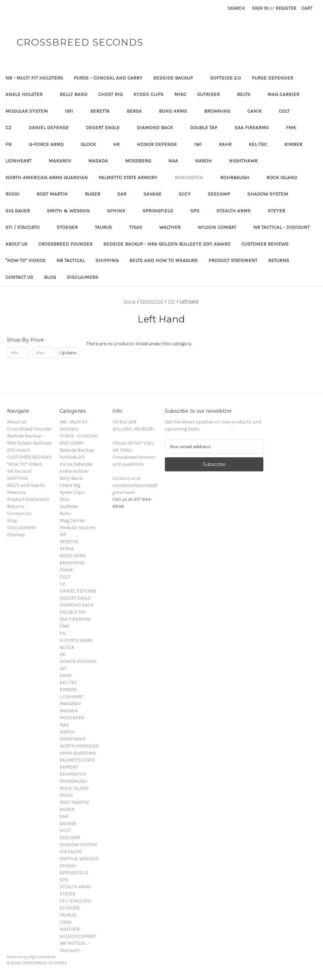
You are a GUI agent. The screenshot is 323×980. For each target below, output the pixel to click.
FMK (294, 127)
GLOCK (91, 144)
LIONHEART (22, 161)
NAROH (207, 161)
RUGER (96, 194)
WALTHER (173, 227)
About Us (16, 244)
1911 (72, 111)
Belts (247, 94)
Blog (50, 277)
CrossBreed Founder (65, 244)
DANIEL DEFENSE (52, 127)
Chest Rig (110, 94)
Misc (180, 94)
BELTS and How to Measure (164, 260)
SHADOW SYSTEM (271, 194)
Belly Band (74, 94)
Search (236, 8)
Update (68, 353)
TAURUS (107, 227)
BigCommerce (42, 957)
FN (12, 144)
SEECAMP (222, 194)
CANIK (258, 111)
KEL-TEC (261, 144)
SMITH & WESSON (72, 211)
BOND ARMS (176, 111)
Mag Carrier (286, 94)
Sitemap (16, 535)
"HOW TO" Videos (25, 260)
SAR (125, 194)
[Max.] (43, 353)
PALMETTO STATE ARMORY (131, 177)
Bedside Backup (176, 78)
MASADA (101, 161)
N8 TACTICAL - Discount (285, 227)
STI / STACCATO (26, 227)
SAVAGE (156, 194)
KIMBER (296, 144)
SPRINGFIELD (161, 211)
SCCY (188, 194)
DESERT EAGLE (106, 127)
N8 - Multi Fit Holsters (34, 78)
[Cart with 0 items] (307, 8)
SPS (198, 211)
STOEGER (70, 227)
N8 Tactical (71, 260)
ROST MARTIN (55, 194)
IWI (201, 144)
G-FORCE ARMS (49, 144)
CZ (12, 127)
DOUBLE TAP (207, 127)
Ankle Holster (27, 94)
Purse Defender (276, 78)
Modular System (30, 111)
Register (286, 8)
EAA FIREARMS (255, 127)
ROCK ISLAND (285, 177)
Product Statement (233, 260)
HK (119, 144)
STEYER (280, 211)
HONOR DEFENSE (160, 144)
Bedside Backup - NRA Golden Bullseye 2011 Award (167, 244)
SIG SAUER (21, 211)
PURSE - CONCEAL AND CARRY (108, 78)
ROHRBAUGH (238, 177)
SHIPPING (107, 260)
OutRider (212, 94)
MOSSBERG (141, 161)
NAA (176, 161)
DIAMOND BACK (158, 127)
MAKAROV (63, 161)
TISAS (139, 227)
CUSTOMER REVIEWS (265, 244)
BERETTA (103, 111)
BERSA (137, 111)
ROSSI (16, 194)
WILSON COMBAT (220, 227)
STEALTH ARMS (237, 211)
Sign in (260, 8)
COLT (287, 111)
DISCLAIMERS (82, 277)
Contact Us (19, 277)
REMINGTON (192, 177)
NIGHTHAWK (246, 161)
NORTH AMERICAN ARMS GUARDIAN (47, 177)
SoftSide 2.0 (225, 78)
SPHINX (119, 211)
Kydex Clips (148, 94)
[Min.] (18, 353)
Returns (279, 260)
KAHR (228, 144)
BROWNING (220, 111)
